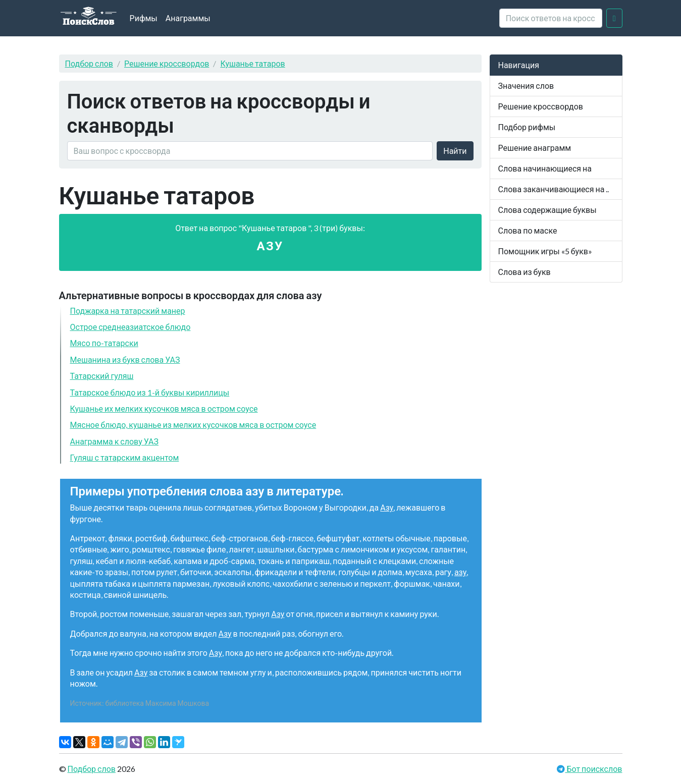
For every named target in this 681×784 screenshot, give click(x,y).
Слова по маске (528, 230)
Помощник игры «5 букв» (545, 251)
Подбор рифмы (527, 127)
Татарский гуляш (102, 376)
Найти (455, 151)
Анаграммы (188, 18)
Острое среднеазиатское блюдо (130, 327)
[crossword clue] (551, 18)
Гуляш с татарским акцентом (125, 457)
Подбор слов (89, 63)
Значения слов (526, 86)
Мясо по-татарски (104, 343)
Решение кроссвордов (167, 63)
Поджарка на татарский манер (128, 311)
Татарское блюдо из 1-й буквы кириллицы (150, 392)
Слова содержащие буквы (547, 210)
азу (460, 572)
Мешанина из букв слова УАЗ (125, 359)
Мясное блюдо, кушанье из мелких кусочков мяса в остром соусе (193, 425)
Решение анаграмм (535, 148)
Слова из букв (525, 272)
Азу (387, 507)
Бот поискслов (593, 769)
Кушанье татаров (252, 63)
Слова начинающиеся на (545, 168)
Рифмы (144, 18)
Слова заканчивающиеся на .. (554, 189)
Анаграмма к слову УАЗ (115, 441)
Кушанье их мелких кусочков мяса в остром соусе (164, 408)
